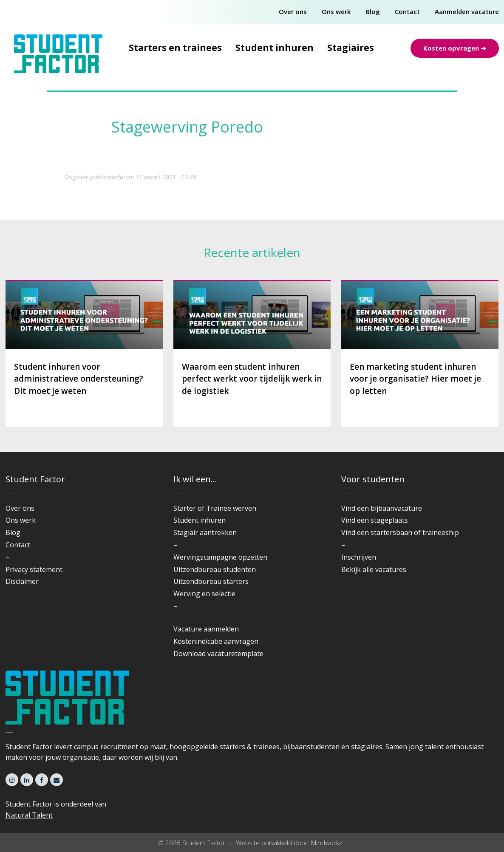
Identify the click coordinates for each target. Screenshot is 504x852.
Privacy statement (34, 569)
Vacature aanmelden (206, 629)
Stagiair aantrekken (205, 532)
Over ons (293, 11)
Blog (373, 11)
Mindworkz (327, 843)
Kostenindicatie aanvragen (216, 641)
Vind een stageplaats (375, 520)
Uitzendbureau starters (211, 581)
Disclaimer (22, 581)
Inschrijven (359, 557)
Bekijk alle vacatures (374, 569)
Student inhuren (275, 48)
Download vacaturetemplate (218, 654)
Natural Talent (29, 815)
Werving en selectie (204, 594)
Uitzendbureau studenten (215, 569)
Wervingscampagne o (208, 557)
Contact (407, 11)
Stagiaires (351, 48)
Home (121, 113)
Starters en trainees (175, 48)
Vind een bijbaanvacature (382, 508)
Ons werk (336, 11)
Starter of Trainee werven (215, 508)
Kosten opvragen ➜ (455, 48)
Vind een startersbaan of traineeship (400, 532)
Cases (153, 113)
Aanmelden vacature (467, 11)
